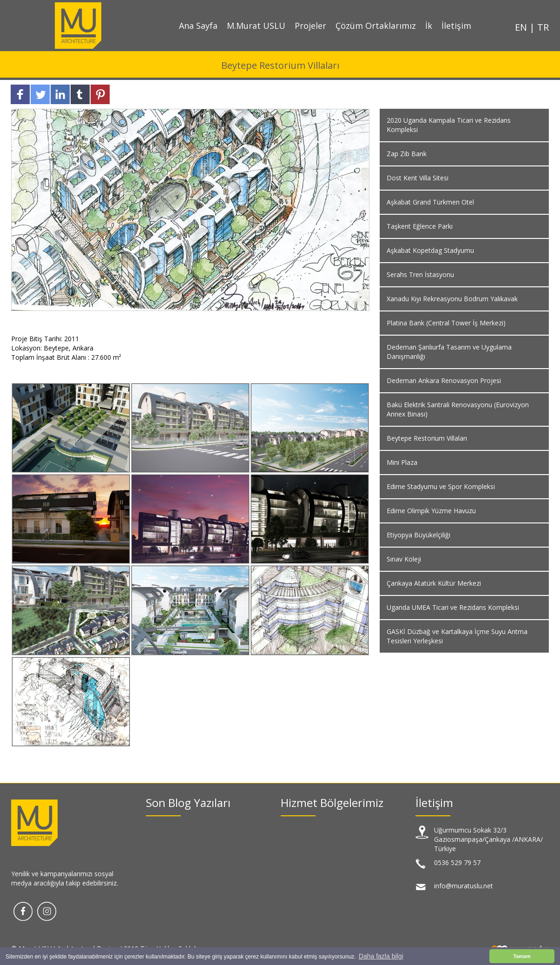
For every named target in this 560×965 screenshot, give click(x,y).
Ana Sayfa (198, 26)
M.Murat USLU (256, 26)
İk (429, 26)
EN (522, 27)
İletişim (456, 26)
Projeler (310, 26)
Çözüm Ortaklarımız (376, 26)
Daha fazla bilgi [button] (381, 956)
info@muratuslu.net (464, 886)
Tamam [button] (522, 956)
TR (543, 27)
